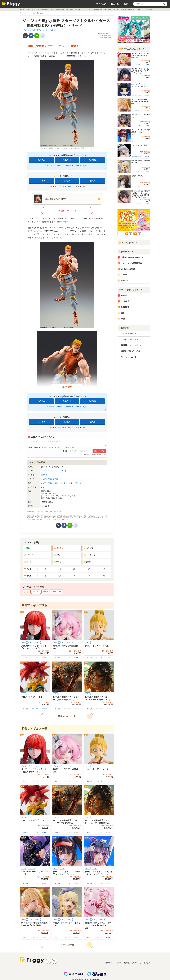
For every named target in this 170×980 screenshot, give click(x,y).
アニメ (56, 694)
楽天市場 (70, 166)
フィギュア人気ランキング (131, 49)
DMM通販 (92, 160)
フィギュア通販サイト (129, 334)
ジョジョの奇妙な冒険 (42, 9)
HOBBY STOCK (56, 592)
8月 (89, 569)
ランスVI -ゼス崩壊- (128, 269)
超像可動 (44, 475)
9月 (104, 569)
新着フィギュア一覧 (34, 729)
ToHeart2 (124, 275)
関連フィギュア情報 (34, 605)
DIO (85, 9)
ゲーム (30, 643)
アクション (32, 868)
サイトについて (107, 963)
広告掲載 (118, 963)
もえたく (72, 186)
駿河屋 (92, 181)
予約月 (27, 569)
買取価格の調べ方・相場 (130, 351)
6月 (60, 569)
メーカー (29, 562)
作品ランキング (127, 252)
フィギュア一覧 (67, 945)
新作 (27, 548)
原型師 (88, 562)
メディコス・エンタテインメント (54, 471)
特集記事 (124, 328)
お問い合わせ (137, 963)
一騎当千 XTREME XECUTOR (132, 257)
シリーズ (29, 555)
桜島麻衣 (124, 295)
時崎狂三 (124, 319)
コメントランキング (128, 243)
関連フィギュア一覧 (67, 716)
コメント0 (108, 34)
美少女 (24, 643)
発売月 (27, 576)
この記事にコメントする (67, 211)
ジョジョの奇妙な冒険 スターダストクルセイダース (66, 9)
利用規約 (147, 963)
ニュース (115, 4)
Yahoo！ (60, 166)
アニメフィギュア (30, 30)
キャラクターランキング (130, 290)
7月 (74, 569)
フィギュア (101, 4)
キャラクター (90, 555)
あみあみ (42, 160)
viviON (79, 166)
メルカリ (42, 181)
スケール (37, 643)
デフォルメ (70, 643)
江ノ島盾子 (125, 301)
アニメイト (67, 160)
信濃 (122, 313)
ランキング (59, 548)
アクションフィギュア (46, 30)
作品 (57, 555)
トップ (22, 9)
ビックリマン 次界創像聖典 (131, 263)
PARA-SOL (125, 281)
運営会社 (127, 963)
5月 (45, 569)
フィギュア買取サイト (129, 339)
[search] (164, 4)
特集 (126, 4)
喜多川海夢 (125, 307)
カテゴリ (88, 548)
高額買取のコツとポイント (131, 345)
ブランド (59, 562)
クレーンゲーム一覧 (128, 357)
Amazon (51, 166)
